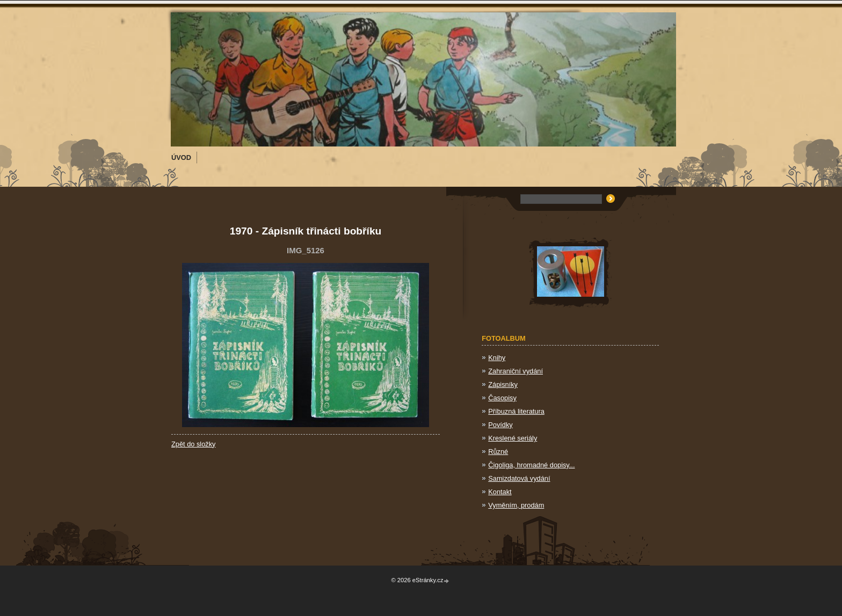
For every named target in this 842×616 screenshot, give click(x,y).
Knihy (497, 358)
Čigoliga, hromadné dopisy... (531, 465)
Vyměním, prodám (516, 505)
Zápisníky (503, 384)
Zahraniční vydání (516, 371)
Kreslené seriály (513, 438)
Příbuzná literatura (516, 411)
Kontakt (500, 492)
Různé (498, 452)
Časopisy (502, 398)
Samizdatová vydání (519, 478)
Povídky (500, 425)
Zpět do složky (194, 444)
